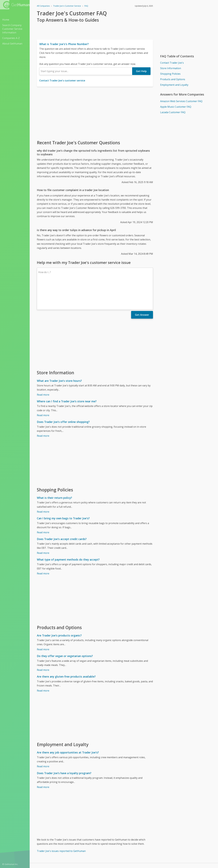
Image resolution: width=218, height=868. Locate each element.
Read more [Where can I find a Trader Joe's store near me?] (43, 389)
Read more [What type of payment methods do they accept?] (43, 547)
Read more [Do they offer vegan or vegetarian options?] (43, 643)
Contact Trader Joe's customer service (62, 80)
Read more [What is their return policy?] (43, 485)
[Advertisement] (95, 113)
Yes (130, 847)
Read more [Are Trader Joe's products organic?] (43, 623)
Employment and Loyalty (174, 85)
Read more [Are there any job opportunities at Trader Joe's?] (43, 740)
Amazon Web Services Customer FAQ (181, 101)
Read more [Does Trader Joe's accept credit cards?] (43, 526)
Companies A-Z (11, 38)
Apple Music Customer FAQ (176, 107)
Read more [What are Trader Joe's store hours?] (43, 368)
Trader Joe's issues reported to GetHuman (61, 824)
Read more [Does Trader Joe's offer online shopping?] (43, 409)
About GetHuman (12, 44)
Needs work (142, 847)
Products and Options (173, 79)
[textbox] (86, 71)
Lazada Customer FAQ (173, 112)
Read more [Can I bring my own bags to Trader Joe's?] (43, 506)
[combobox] (86, 71)
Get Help (141, 71)
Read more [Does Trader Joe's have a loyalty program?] (43, 760)
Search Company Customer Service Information (12, 29)
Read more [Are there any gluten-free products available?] (43, 664)
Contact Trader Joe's (172, 63)
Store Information (171, 68)
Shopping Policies (170, 74)
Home (6, 20)
